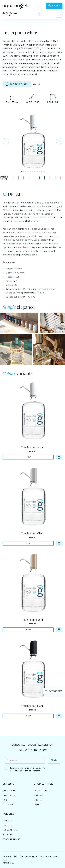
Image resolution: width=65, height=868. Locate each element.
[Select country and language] (13, 14)
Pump (37, 805)
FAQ (5, 800)
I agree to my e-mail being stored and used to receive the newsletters (28, 769)
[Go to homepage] (16, 6)
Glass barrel (42, 791)
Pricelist (8, 805)
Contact (8, 821)
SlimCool (39, 795)
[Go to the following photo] (59, 141)
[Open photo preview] (32, 141)
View (28, 464)
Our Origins (10, 791)
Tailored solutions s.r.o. (41, 856)
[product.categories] (54, 691)
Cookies (7, 825)
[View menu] (59, 14)
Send (54, 760)
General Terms (11, 839)
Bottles (39, 800)
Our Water (9, 795)
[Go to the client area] (39, 14)
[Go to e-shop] (59, 465)
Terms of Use (10, 830)
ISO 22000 (8, 835)
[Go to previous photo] (6, 141)
